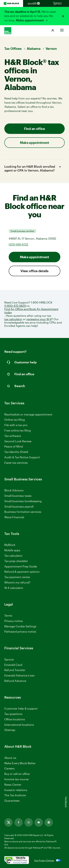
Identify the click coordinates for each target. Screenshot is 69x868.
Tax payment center (17, 577)
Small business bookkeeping (23, 501)
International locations (19, 725)
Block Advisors (14, 490)
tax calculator (13, 319)
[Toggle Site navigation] (62, 29)
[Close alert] (63, 16)
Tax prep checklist (16, 561)
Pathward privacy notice (20, 631)
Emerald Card (13, 665)
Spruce (9, 659)
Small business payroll (19, 506)
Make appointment (30, 20)
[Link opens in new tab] (8, 822)
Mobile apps (12, 550)
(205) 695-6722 (18, 244)
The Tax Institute (15, 795)
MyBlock (10, 545)
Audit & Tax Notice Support (22, 457)
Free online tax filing (18, 430)
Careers (9, 768)
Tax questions (13, 714)
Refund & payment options (22, 572)
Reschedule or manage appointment (28, 414)
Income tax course (16, 779)
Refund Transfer (15, 670)
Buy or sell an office (17, 774)
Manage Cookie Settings (20, 626)
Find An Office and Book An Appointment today (31, 311)
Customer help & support (21, 709)
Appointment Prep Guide (21, 566)
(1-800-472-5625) (15, 306)
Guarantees (12, 801)
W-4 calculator (14, 588)
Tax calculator (13, 556)
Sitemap (10, 730)
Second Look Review (18, 441)
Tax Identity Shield (16, 452)
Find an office (34, 129)
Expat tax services (16, 463)
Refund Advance (15, 681)
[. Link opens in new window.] (17, 860)
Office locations (15, 719)
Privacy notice (14, 621)
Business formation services (23, 512)
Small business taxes (18, 496)
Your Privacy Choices (44, 860)
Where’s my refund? (17, 582)
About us (10, 758)
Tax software (13, 436)
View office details (34, 271)
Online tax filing (15, 420)
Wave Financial (14, 517)
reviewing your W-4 (39, 319)
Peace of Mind (14, 446)
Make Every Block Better (20, 763)
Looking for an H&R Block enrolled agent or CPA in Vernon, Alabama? (33, 168)
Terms (8, 615)
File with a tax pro (16, 425)
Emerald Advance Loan (20, 675)
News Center (13, 785)
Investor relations (16, 790)
